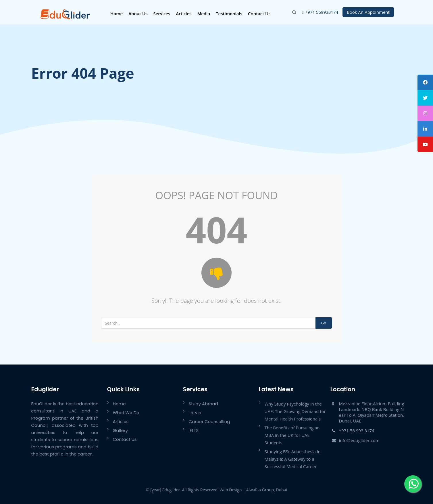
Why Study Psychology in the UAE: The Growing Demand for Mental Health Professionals (295, 411)
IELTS (194, 430)
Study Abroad (203, 404)
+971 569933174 (322, 12)
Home (117, 13)
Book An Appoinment (368, 12)
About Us (138, 13)
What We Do (126, 413)
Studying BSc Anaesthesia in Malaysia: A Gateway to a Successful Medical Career (293, 459)
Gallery (121, 430)
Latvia (195, 413)
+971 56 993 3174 (357, 431)
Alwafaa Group (260, 490)
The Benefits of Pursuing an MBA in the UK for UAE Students (292, 435)
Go (324, 323)
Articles (184, 13)
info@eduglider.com (359, 440)
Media (204, 13)
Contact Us (259, 13)
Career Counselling (209, 421)
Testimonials (229, 13)
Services (162, 13)
